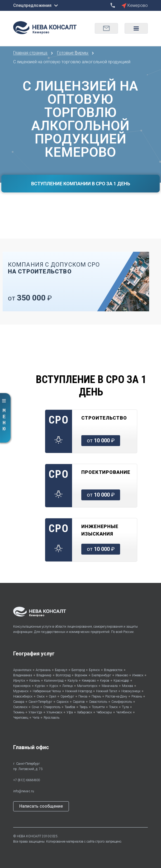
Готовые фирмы (73, 53)
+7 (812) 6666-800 (27, 780)
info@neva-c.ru (24, 791)
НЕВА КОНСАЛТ (29, 836)
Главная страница (31, 53)
